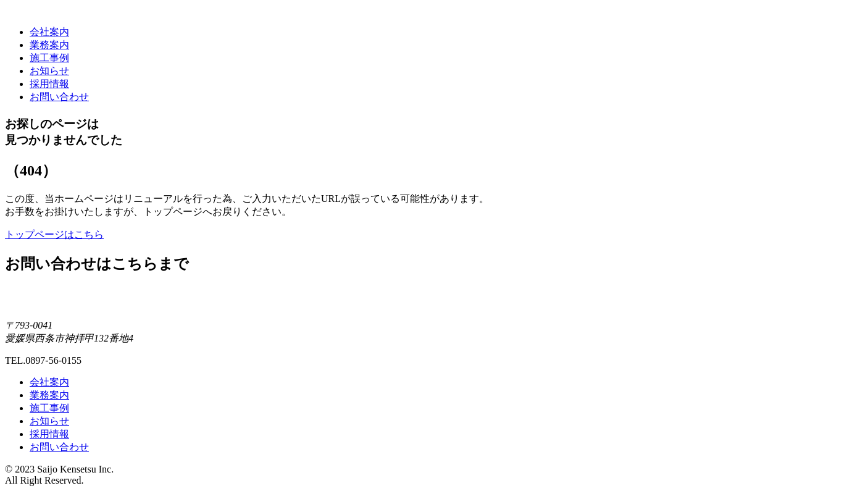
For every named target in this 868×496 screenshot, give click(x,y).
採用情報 (49, 84)
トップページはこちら (54, 234)
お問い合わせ (59, 97)
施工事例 (49, 58)
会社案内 (49, 32)
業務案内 (49, 45)
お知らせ (49, 71)
